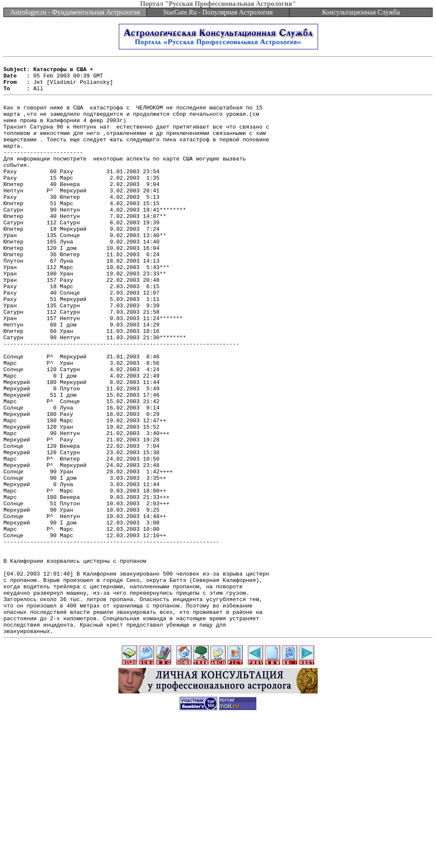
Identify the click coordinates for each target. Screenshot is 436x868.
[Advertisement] (218, 849)
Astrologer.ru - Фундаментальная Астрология (75, 12)
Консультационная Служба (361, 12)
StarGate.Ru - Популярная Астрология (218, 12)
